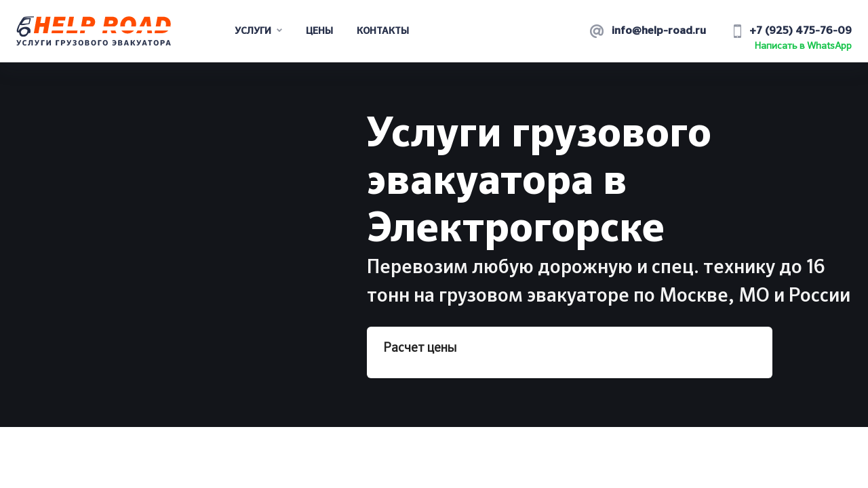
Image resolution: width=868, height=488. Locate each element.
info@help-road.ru (659, 31)
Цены (319, 31)
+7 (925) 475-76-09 (801, 31)
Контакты (383, 31)
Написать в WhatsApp (803, 46)
